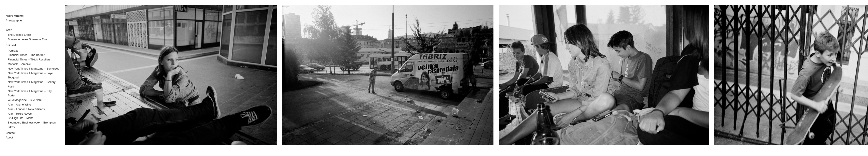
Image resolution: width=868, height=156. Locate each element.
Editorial (11, 45)
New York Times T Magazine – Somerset (33, 69)
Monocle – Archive (19, 64)
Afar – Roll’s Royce (20, 114)
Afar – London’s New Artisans (26, 109)
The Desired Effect (19, 35)
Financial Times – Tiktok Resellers (29, 59)
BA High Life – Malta (21, 118)
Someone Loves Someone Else (28, 39)
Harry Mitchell (15, 16)
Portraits (13, 51)
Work (9, 30)
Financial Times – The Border (26, 55)
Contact (11, 133)
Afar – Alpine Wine (19, 105)
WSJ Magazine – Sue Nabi (25, 100)
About (9, 137)
